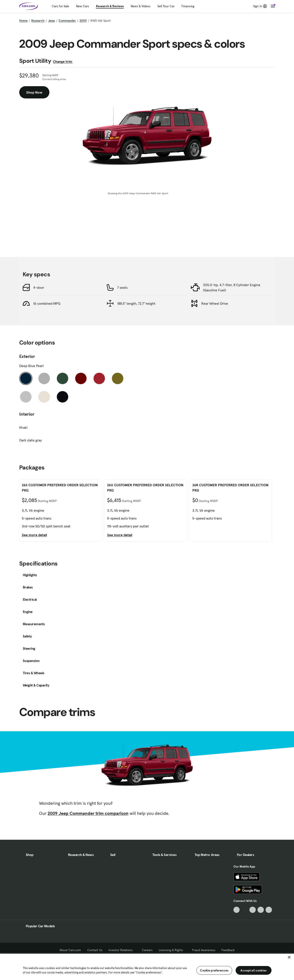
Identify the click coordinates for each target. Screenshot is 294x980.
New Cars (83, 6)
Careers (147, 950)
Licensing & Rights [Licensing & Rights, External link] (172, 950)
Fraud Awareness (204, 950)
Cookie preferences (214, 970)
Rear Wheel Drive (215, 303)
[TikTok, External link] (237, 910)
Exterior (27, 356)
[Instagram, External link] (261, 910)
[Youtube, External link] (253, 910)
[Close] (289, 957)
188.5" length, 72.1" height (136, 303)
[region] (147, 966)
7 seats (122, 287)
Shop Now (34, 92)
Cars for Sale (60, 6)
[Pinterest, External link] (269, 910)
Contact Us (95, 950)
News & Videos (141, 6)
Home (23, 21)
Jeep (51, 21)
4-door (39, 287)
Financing (188, 6)
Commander (67, 21)
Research (38, 21)
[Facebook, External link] (244, 910)
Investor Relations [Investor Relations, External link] (122, 950)
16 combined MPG (47, 303)
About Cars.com (70, 950)
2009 (83, 21)
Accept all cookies (253, 970)
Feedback (228, 950)
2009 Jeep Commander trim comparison (88, 813)
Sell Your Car (166, 6)
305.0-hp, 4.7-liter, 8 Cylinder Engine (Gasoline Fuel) (232, 287)
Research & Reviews (110, 6)
